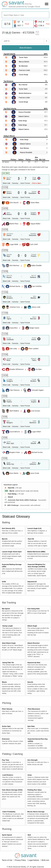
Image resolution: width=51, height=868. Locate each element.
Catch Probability (9, 812)
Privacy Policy (21, 860)
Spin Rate (31, 726)
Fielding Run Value (34, 790)
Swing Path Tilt (8, 662)
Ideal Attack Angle (9, 643)
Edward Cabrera (24, 116)
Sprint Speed (7, 835)
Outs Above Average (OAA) (12, 790)
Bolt (29, 835)
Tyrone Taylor (23, 57)
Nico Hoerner (23, 85)
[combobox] (26, 15)
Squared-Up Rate (34, 662)
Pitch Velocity (7, 709)
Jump (29, 775)
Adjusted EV (32, 582)
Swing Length (8, 626)
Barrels (5, 539)
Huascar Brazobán (25, 112)
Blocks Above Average (36, 812)
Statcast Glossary (16, 516)
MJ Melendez (23, 66)
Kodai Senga (23, 121)
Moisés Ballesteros (25, 93)
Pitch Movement (34, 709)
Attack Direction (33, 643)
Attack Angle (32, 626)
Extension (6, 739)
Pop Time (6, 760)
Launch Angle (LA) (34, 528)
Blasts (4, 682)
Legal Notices (34, 860)
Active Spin (6, 726)
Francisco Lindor (24, 70)
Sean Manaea (24, 148)
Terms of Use (7, 860)
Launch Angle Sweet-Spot (12, 552)
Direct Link (7, 183)
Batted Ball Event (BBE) (36, 552)
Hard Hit (11, 488)
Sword (10, 497)
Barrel (12, 491)
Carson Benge (24, 75)
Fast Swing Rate (33, 609)
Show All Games (26, 48)
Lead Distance (8, 775)
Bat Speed (6, 609)
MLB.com (45, 860)
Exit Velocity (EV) (8, 528)
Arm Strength (32, 760)
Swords (30, 682)
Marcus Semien (24, 62)
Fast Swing (12, 494)
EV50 (4, 582)
